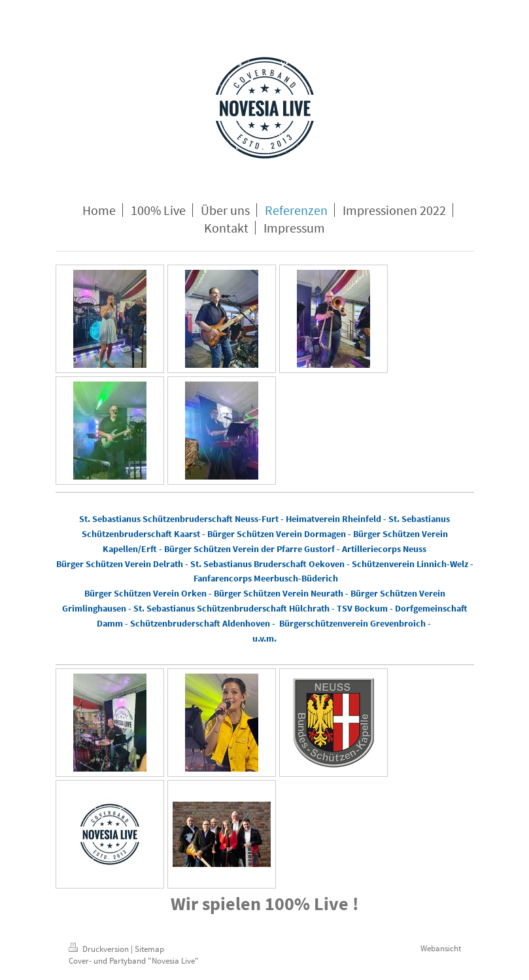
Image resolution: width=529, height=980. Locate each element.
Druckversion (100, 949)
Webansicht (441, 948)
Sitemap (149, 949)
